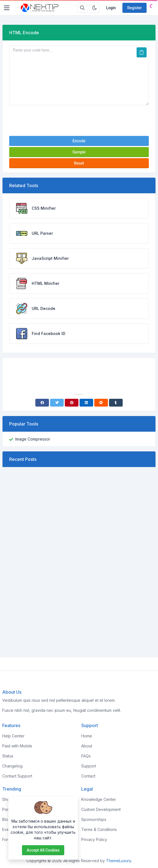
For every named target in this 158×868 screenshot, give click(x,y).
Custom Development (101, 809)
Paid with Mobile (17, 746)
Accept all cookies (43, 850)
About (87, 746)
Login (111, 8)
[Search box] (82, 8)
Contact (88, 776)
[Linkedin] (86, 403)
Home (87, 736)
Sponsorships (94, 819)
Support (89, 766)
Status (8, 756)
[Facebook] (42, 403)
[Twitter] (57, 403)
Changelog (12, 766)
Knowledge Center (99, 799)
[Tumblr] (116, 403)
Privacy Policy (94, 839)
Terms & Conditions (99, 829)
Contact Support (17, 776)
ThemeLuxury (119, 861)
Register (134, 8)
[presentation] (79, 121)
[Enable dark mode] (95, 8)
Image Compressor (33, 439)
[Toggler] (7, 8)
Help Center (13, 736)
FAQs (86, 756)
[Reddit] (101, 403)
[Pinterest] (72, 403)
